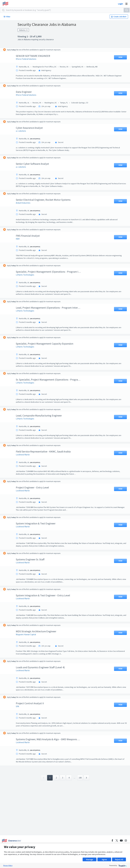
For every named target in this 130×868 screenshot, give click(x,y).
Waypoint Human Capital (28, 634)
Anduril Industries (25, 203)
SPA (19, 706)
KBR (20, 239)
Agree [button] (104, 859)
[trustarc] (122, 865)
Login (120, 4)
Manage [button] (90, 859)
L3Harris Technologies (27, 275)
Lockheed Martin (25, 455)
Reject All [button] (119, 859)
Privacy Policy (8, 865)
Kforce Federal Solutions (28, 59)
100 (80, 778)
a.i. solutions (23, 131)
